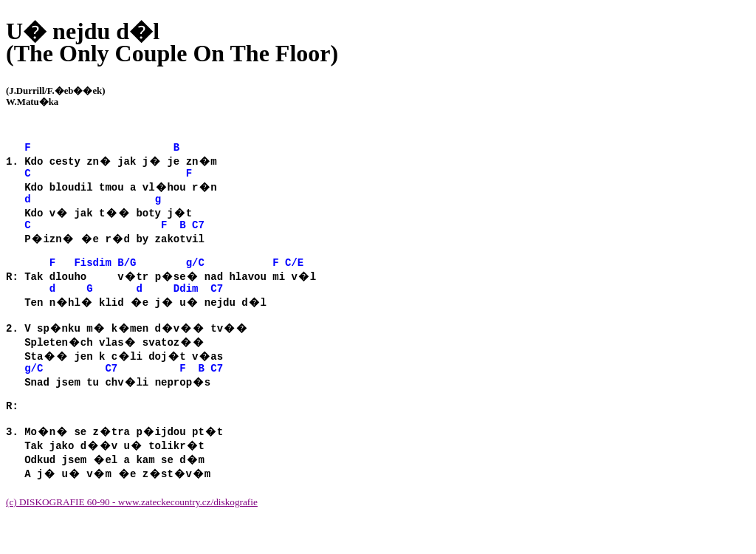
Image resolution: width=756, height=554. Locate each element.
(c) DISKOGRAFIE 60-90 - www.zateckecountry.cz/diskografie (132, 531)
